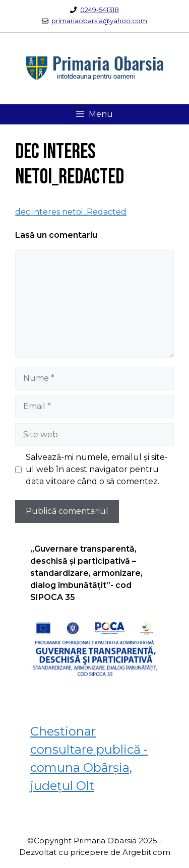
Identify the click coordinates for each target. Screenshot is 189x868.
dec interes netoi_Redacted (71, 212)
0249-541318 (100, 10)
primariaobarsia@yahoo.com (99, 21)
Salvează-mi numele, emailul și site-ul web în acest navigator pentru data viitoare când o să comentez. (97, 469)
